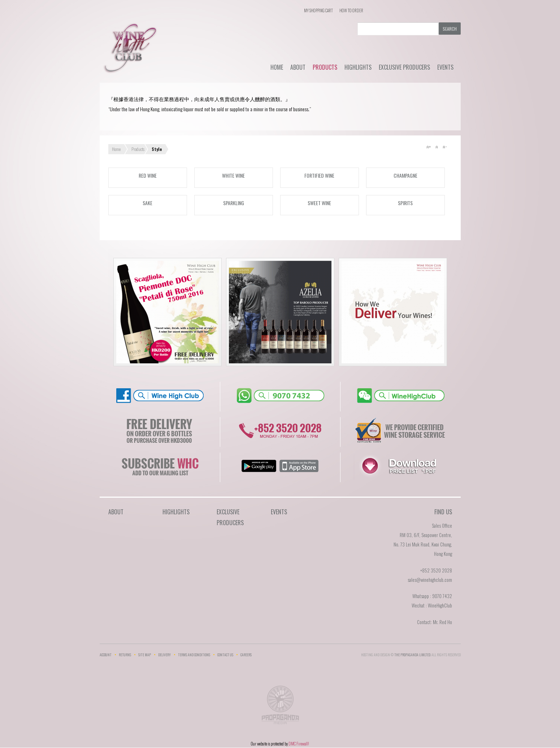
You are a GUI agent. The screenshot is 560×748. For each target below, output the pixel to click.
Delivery (164, 655)
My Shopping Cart (318, 10)
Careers (246, 655)
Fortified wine (319, 176)
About (298, 67)
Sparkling (234, 203)
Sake (147, 203)
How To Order (351, 10)
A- (444, 147)
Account (106, 655)
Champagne (405, 176)
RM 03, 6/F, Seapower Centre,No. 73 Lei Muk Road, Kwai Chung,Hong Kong (423, 544)
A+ (429, 147)
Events (445, 67)
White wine (233, 176)
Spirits (405, 203)
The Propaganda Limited (280, 707)
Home (277, 67)
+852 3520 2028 (436, 570)
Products (325, 67)
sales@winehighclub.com (430, 580)
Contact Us (225, 655)
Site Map (145, 655)
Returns (125, 655)
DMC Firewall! (299, 744)
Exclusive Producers (404, 67)
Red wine (148, 176)
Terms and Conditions (194, 655)
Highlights (358, 67)
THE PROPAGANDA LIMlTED (412, 655)
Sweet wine (319, 203)
